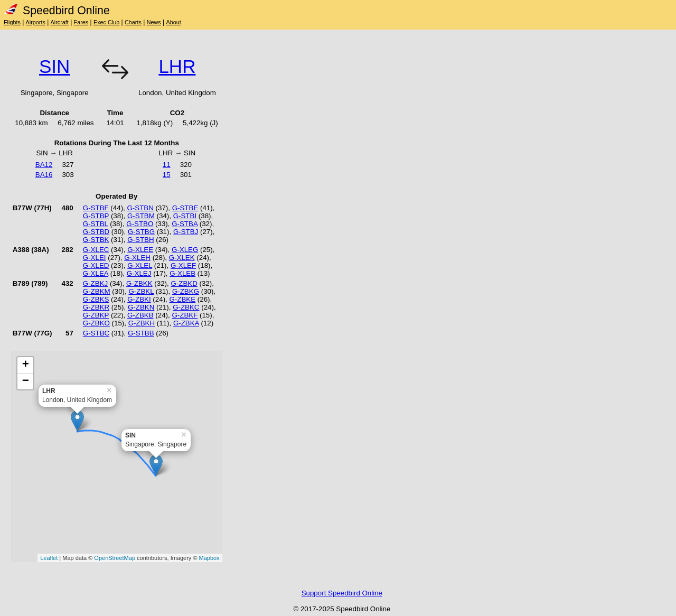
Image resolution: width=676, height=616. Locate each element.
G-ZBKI (139, 299)
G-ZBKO (96, 323)
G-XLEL (140, 265)
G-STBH (140, 240)
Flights (12, 22)
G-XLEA (96, 273)
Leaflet (49, 558)
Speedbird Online (57, 11)
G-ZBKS (96, 299)
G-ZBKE (182, 299)
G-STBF (96, 208)
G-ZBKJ (95, 283)
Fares (81, 22)
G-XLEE (140, 250)
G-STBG (141, 232)
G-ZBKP (96, 315)
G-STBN (140, 208)
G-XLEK (182, 258)
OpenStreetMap (115, 558)
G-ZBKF (185, 315)
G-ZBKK (139, 283)
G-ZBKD (184, 283)
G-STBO (140, 224)
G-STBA (185, 224)
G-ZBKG (186, 291)
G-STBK (96, 240)
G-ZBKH (142, 323)
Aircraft (60, 22)
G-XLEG (185, 250)
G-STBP (96, 216)
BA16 (44, 175)
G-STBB (141, 333)
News (154, 22)
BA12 (44, 165)
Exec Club (106, 22)
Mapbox (209, 558)
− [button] (26, 381)
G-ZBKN (141, 307)
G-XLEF (183, 265)
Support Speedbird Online (342, 593)
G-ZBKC (186, 307)
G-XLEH (137, 258)
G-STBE (185, 208)
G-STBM (141, 216)
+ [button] (26, 365)
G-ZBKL (141, 291)
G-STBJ (186, 232)
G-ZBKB (140, 315)
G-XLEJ (139, 273)
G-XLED (96, 265)
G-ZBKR (96, 307)
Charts (133, 22)
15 (167, 175)
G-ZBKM (97, 291)
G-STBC (96, 333)
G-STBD (96, 232)
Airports (36, 22)
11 (167, 165)
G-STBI (185, 216)
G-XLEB (182, 273)
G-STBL (96, 224)
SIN (54, 66)
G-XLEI (95, 258)
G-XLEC (96, 250)
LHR (177, 66)
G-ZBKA (186, 323)
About (173, 22)
